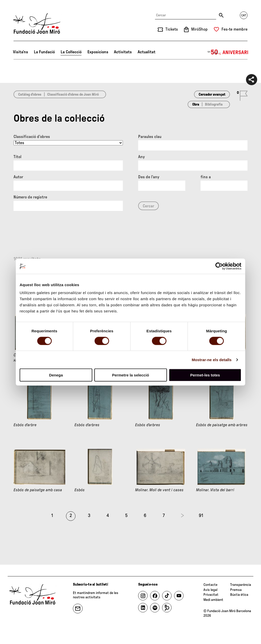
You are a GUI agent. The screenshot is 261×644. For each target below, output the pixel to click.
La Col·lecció (71, 52)
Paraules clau (150, 137)
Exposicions (98, 52)
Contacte (210, 585)
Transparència (241, 585)
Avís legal (210, 590)
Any (141, 157)
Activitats (123, 52)
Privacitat (211, 595)
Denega (56, 375)
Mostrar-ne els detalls (212, 359)
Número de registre (30, 197)
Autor (18, 177)
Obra (196, 105)
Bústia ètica (239, 595)
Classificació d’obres (32, 137)
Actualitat (147, 52)
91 (201, 516)
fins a (206, 177)
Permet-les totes (205, 375)
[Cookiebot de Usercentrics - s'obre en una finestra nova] (219, 266)
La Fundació (44, 52)
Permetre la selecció (130, 375)
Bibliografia (214, 105)
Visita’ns (21, 52)
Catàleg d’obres (30, 95)
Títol (17, 157)
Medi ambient (213, 600)
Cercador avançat (212, 95)
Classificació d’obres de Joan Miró (73, 95)
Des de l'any (149, 177)
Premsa (236, 590)
